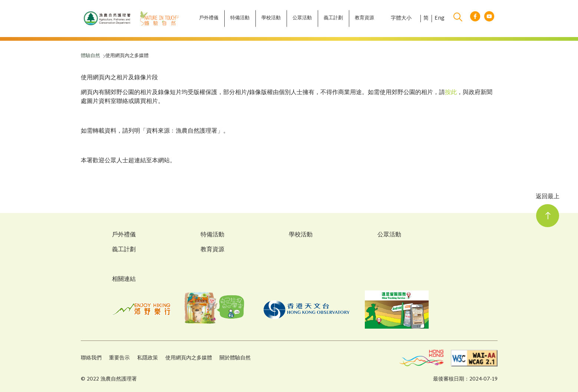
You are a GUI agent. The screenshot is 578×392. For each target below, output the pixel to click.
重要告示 (119, 358)
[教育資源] (364, 19)
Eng (440, 19)
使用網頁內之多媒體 (189, 358)
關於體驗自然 (235, 358)
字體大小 (401, 19)
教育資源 (212, 250)
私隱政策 (148, 358)
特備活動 (212, 235)
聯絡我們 (91, 358)
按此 (451, 93)
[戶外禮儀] (209, 19)
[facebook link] (475, 19)
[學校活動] (271, 19)
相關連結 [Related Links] (124, 280)
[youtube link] (489, 19)
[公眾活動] (302, 19)
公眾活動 (389, 235)
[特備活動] (240, 19)
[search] (458, 19)
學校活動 (301, 235)
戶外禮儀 (124, 235)
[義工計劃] (333, 19)
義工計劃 (124, 250)
